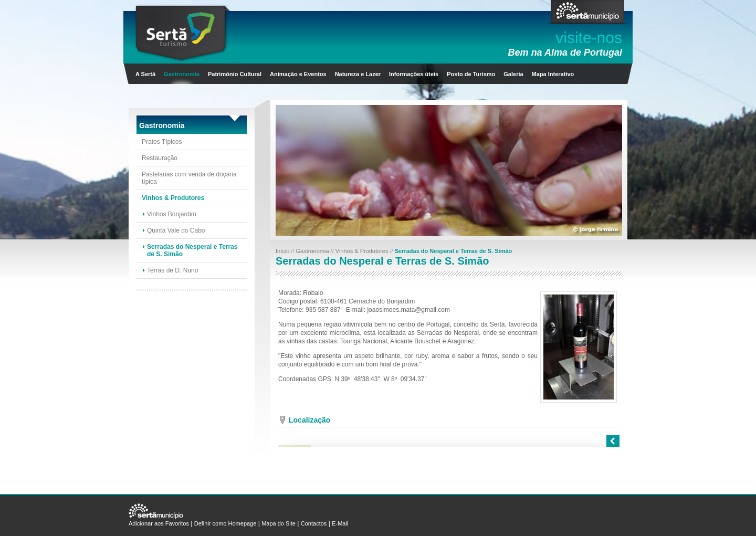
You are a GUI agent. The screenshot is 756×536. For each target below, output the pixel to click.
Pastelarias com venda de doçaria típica (189, 178)
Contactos (314, 523)
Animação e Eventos (298, 74)
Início (283, 251)
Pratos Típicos (162, 142)
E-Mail (340, 523)
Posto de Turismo (471, 74)
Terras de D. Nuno (172, 270)
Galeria (513, 74)
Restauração (160, 158)
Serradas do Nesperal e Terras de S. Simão (192, 250)
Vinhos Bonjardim (172, 214)
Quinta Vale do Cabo (176, 230)
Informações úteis (414, 74)
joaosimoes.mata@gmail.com (408, 310)
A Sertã (145, 74)
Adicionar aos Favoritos (159, 523)
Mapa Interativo (553, 74)
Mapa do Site (279, 523)
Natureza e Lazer (358, 74)
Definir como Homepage (225, 523)
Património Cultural (235, 74)
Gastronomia (182, 74)
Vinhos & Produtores (173, 198)
